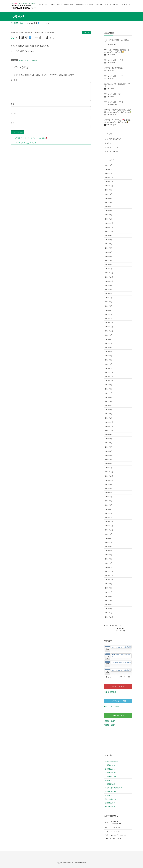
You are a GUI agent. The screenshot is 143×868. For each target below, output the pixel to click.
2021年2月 (109, 414)
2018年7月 (109, 542)
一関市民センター (111, 765)
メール (14, 113)
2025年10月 (109, 186)
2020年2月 (109, 464)
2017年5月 (109, 600)
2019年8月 (109, 488)
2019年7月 (109, 493)
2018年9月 (109, 534)
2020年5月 (109, 451)
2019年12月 (109, 472)
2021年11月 (109, 377)
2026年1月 (109, 173)
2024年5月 (109, 252)
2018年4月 (109, 555)
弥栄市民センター (111, 777)
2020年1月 (109, 468)
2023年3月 (109, 310)
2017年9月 (109, 584)
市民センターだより (112, 147)
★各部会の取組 (110, 692)
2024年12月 (109, 223)
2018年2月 (109, 563)
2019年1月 (109, 518)
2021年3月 (109, 410)
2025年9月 (109, 190)
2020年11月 (109, 426)
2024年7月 (109, 244)
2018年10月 (109, 530)
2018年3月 (109, 559)
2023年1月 (109, 318)
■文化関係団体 (110, 721)
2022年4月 (109, 356)
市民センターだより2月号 (113, 94)
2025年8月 (109, 194)
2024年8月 (109, 240)
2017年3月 (109, 609)
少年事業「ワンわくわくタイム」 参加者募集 (31, 138)
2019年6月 (109, 497)
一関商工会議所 (110, 784)
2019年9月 (109, 484)
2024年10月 (109, 231)
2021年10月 (109, 381)
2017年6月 (109, 596)
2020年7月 (109, 443)
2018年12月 (109, 522)
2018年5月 (109, 551)
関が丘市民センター (111, 799)
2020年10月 (109, 430)
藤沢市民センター (111, 780)
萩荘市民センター (111, 803)
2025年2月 (109, 215)
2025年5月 (109, 202)
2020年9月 (109, 435)
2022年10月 (109, 331)
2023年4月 (109, 306)
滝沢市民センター (111, 773)
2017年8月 (109, 588)
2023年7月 (109, 294)
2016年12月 (109, 617)
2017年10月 (109, 580)
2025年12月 (109, 178)
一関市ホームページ (111, 761)
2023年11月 (109, 277)
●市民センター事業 (112, 706)
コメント (14, 80)
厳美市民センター (111, 792)
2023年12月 (109, 273)
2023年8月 (109, 289)
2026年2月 (109, 169)
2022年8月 (109, 339)
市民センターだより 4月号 (114, 60)
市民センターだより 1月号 (114, 102)
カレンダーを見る (126, 677)
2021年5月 (109, 401)
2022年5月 (109, 352)
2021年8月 (109, 389)
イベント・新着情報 (31, 60)
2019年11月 (109, 476)
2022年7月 (109, 343)
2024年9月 (109, 236)
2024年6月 (109, 248)
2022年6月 (109, 348)
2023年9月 (109, 285)
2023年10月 (109, 281)
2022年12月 (109, 323)
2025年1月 (109, 219)
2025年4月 (109, 207)
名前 (13, 104)
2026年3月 (109, 165)
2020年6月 (109, 447)
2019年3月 (109, 509)
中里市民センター (111, 795)
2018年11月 (109, 526)
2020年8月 (109, 439)
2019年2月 (109, 513)
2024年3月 (109, 260)
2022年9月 (109, 335)
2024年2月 (109, 265)
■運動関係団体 (110, 725)
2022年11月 (109, 327)
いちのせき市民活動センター (114, 788)
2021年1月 (109, 418)
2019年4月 (109, 505)
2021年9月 (109, 385)
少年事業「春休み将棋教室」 (115, 68)
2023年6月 (109, 298)
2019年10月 (109, 480)
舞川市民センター (111, 807)
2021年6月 (109, 397)
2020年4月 (109, 455)
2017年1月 (109, 613)
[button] (109, 677)
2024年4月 (109, 256)
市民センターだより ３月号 (114, 76)
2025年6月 (109, 198)
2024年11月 (109, 227)
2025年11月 (109, 182)
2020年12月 (109, 422)
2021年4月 (109, 406)
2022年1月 (109, 368)
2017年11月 (109, 576)
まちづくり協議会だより (113, 139)
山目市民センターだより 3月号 (25, 143)
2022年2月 (109, 364)
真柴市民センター (111, 769)
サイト (13, 123)
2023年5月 (109, 302)
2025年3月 (109, 211)
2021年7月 (109, 393)
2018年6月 (109, 547)
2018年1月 (109, 567)
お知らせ (86, 33)
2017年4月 (109, 605)
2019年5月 (109, 501)
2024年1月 (109, 269)
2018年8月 (109, 538)
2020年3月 (109, 459)
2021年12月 (109, 372)
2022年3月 (109, 360)
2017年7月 (109, 592)
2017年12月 (109, 571)
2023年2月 (109, 314)
